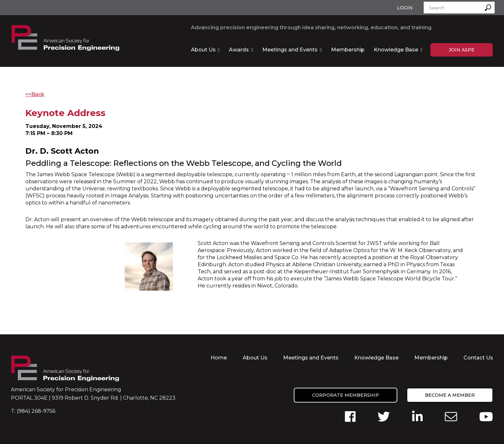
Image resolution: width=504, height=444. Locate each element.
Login (405, 8)
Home (219, 358)
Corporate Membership (346, 395)
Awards (239, 50)
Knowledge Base (396, 50)
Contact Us (478, 358)
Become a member (450, 395)
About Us (203, 50)
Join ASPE (462, 50)
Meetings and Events (290, 50)
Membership (348, 50)
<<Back (35, 94)
